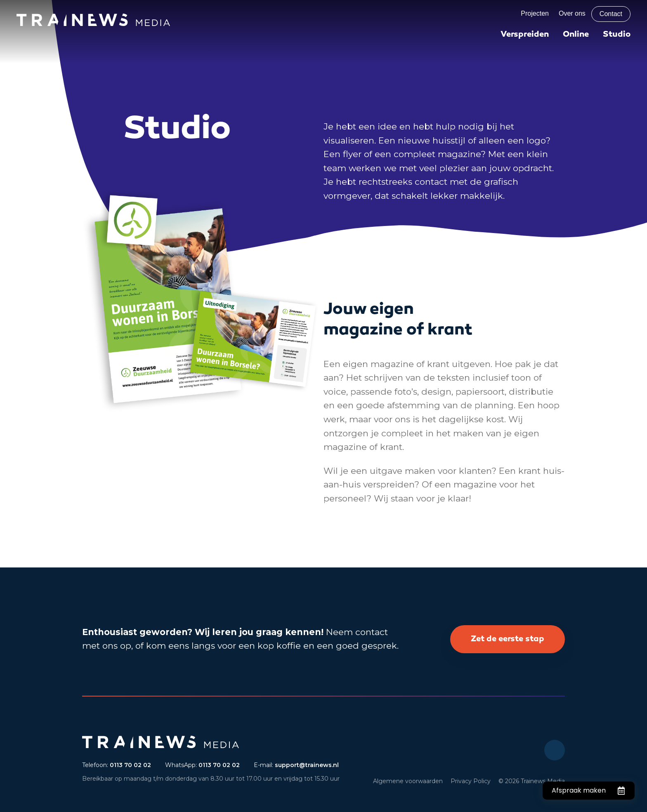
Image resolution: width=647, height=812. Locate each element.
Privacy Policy (471, 781)
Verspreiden (525, 35)
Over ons (572, 13)
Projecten (535, 13)
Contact (611, 14)
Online (576, 35)
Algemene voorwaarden (408, 781)
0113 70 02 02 (130, 765)
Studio (617, 35)
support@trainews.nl (307, 765)
